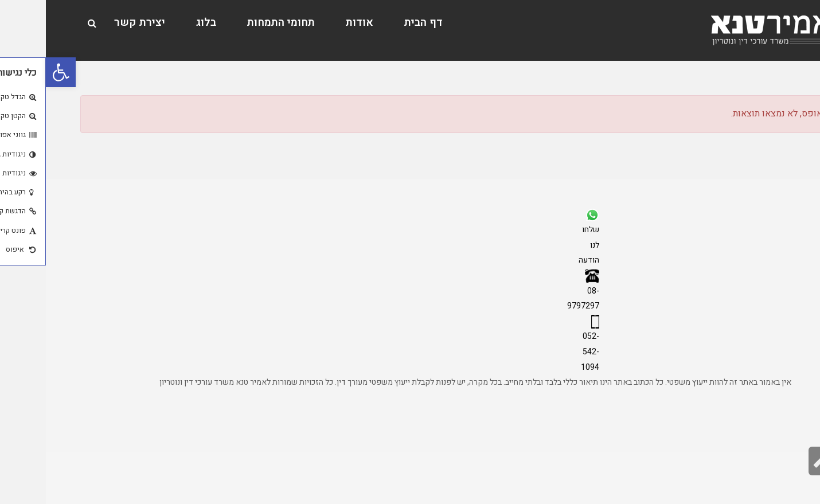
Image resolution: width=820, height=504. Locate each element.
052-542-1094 (544, 351)
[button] (15, 72)
